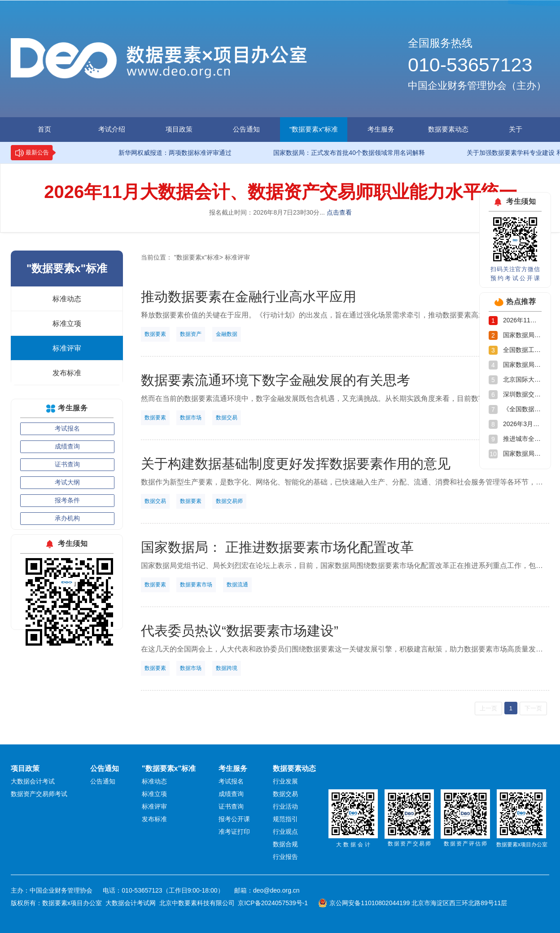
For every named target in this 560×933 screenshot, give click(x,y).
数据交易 (285, 794)
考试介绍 (112, 129)
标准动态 (67, 299)
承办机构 (67, 518)
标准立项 (67, 323)
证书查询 (67, 464)
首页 (44, 129)
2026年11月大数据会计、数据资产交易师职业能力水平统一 (280, 192)
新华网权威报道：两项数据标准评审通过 (162, 153)
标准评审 (67, 348)
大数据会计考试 (33, 781)
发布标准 (67, 373)
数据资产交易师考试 (39, 794)
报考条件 (67, 500)
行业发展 (285, 781)
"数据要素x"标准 (314, 129)
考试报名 (67, 428)
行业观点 (285, 832)
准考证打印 (234, 832)
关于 (516, 129)
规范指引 (285, 819)
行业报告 (285, 857)
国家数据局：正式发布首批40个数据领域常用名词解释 (337, 153)
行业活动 (285, 806)
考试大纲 (67, 482)
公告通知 (246, 129)
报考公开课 (234, 819)
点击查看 (339, 212)
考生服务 (381, 129)
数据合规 (285, 844)
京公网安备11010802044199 (370, 903)
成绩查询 (67, 446)
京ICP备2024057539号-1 (273, 903)
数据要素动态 (448, 129)
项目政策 (179, 129)
